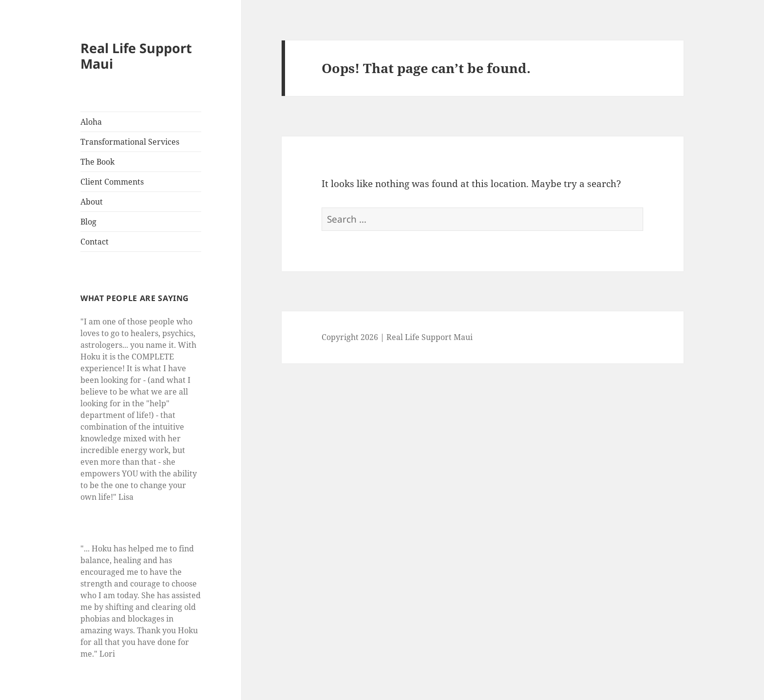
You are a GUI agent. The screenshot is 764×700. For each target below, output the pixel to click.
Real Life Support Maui (136, 56)
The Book (97, 162)
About (92, 202)
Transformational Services (130, 142)
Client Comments (112, 182)
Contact (95, 242)
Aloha (91, 122)
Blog (88, 222)
